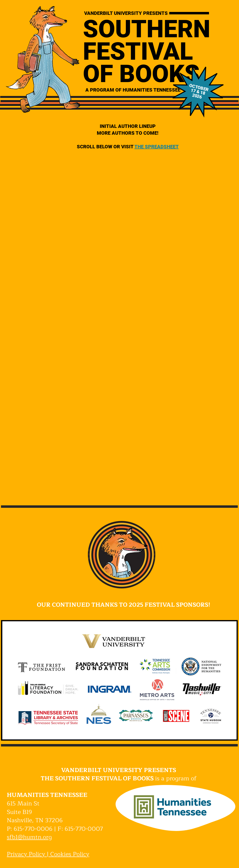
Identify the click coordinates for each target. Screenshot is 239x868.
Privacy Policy (26, 854)
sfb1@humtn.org (29, 837)
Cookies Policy (70, 854)
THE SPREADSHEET (157, 147)
